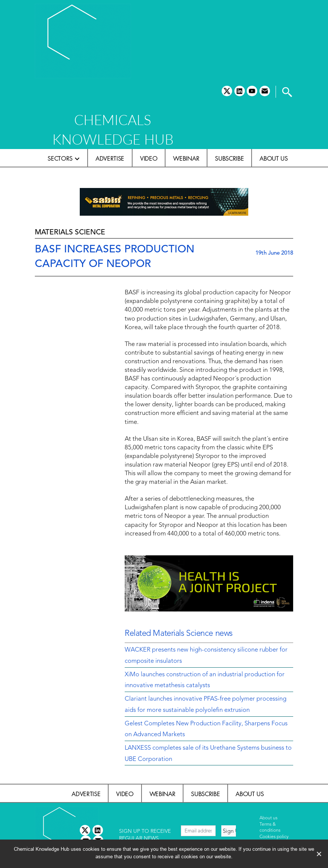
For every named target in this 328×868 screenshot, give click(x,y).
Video (149, 158)
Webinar (186, 158)
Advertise (110, 158)
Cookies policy (274, 837)
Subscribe (229, 158)
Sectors (60, 158)
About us (274, 158)
